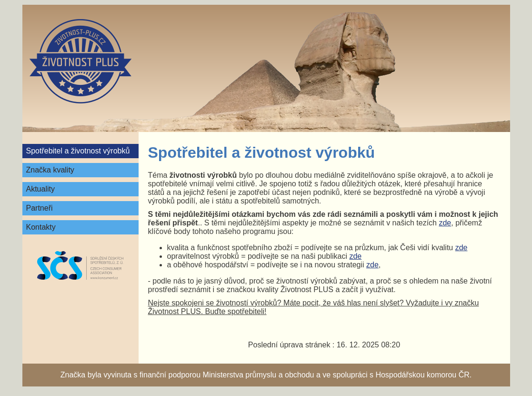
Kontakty (41, 227)
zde (445, 223)
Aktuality (40, 189)
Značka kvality (50, 170)
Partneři (40, 208)
